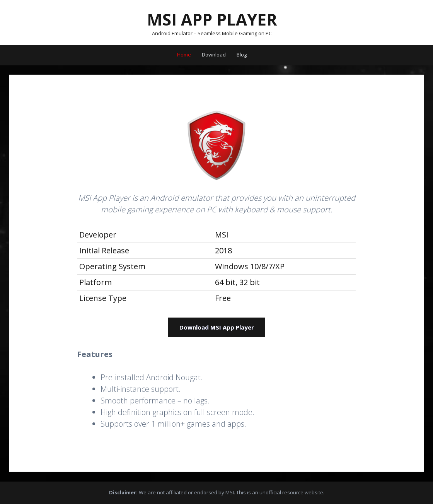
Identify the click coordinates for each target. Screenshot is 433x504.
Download (214, 55)
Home (184, 55)
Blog (242, 55)
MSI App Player (212, 19)
